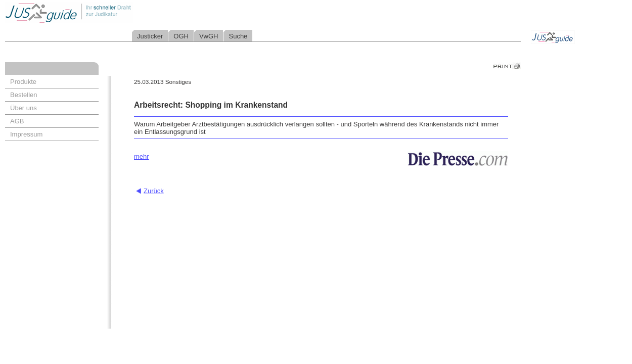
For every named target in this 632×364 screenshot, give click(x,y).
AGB (17, 121)
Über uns (24, 108)
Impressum (26, 134)
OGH (181, 36)
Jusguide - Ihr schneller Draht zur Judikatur (102, 12)
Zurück (154, 191)
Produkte (23, 82)
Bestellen (24, 95)
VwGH (209, 36)
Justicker (150, 36)
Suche (238, 36)
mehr (142, 156)
